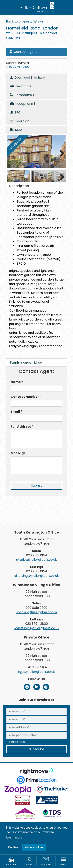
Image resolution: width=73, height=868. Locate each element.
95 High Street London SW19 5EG (37, 594)
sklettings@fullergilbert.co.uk (37, 576)
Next (60, 152)
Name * (17, 382)
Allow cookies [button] (34, 847)
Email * (17, 412)
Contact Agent (23, 52)
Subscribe (37, 749)
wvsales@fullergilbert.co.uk (37, 612)
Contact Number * (26, 397)
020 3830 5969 (36, 667)
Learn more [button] (14, 837)
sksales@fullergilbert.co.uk (36, 560)
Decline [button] (13, 847)
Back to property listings (25, 21)
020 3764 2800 (37, 624)
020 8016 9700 (36, 608)
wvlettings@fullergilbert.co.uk (36, 628)
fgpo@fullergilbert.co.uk (36, 672)
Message (18, 453)
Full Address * (22, 427)
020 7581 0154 (37, 555)
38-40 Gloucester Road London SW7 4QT (36, 541)
